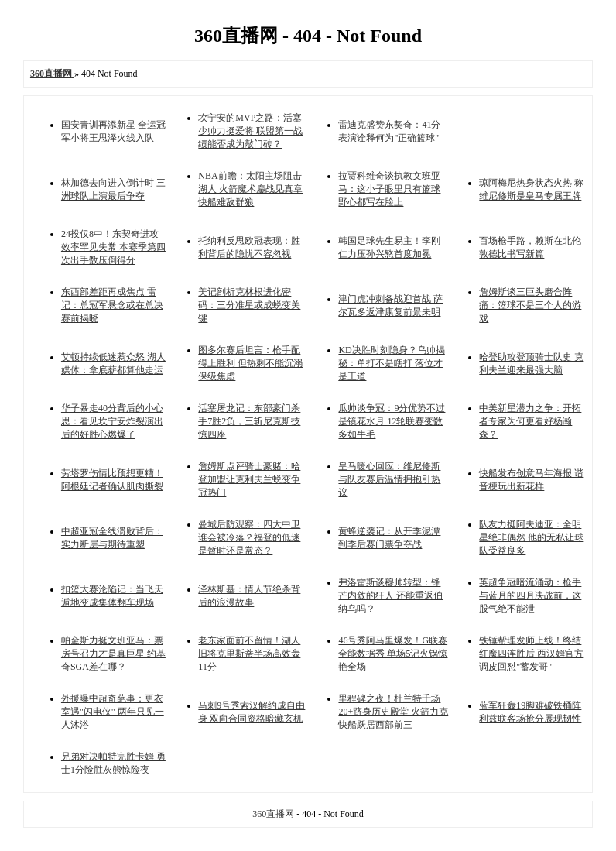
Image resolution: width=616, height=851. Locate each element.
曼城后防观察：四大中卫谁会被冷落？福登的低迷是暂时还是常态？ (249, 537)
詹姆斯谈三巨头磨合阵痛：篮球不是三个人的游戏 (530, 305)
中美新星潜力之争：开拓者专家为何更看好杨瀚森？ (530, 421)
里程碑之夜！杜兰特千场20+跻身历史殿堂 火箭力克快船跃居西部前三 (393, 712)
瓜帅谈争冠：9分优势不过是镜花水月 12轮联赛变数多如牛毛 (392, 421)
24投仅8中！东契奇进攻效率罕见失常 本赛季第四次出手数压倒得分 (113, 247)
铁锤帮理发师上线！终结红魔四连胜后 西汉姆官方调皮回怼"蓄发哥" (531, 654)
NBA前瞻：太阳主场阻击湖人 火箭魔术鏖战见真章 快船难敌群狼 (250, 189)
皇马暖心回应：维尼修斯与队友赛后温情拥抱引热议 (389, 479)
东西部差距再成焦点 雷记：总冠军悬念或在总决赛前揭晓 (112, 305)
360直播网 (274, 814)
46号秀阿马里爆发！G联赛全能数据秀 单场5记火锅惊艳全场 (393, 654)
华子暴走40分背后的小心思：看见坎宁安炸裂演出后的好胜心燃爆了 (112, 421)
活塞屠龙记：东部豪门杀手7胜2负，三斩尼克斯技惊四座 (249, 421)
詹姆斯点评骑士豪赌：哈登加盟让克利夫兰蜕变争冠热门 (249, 479)
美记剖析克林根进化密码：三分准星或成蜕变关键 (249, 305)
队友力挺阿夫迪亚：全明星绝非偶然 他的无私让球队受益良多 (531, 537)
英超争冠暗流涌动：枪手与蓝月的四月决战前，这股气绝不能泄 (530, 595)
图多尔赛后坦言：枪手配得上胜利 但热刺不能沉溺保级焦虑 (250, 363)
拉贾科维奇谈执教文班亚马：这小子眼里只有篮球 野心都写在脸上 (389, 189)
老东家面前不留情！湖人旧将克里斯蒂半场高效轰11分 (249, 654)
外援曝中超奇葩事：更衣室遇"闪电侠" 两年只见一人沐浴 (113, 712)
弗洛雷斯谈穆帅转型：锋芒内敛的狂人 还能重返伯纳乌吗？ (390, 595)
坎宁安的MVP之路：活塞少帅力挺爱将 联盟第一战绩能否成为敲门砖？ (250, 131)
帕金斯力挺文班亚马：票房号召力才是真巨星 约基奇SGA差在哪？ (113, 654)
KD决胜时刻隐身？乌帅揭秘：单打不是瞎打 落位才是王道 (391, 363)
